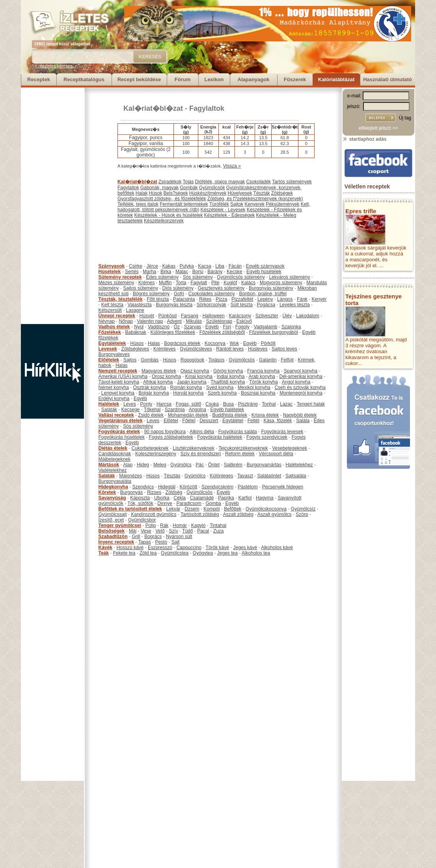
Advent (174, 321)
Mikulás (194, 321)
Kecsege (131, 410)
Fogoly (242, 327)
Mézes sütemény (116, 283)
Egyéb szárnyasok (265, 266)
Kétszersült (110, 310)
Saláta (303, 421)
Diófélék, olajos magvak (220, 182)
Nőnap (126, 321)
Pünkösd (168, 316)
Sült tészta (242, 305)
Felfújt (287, 360)
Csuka (212, 404)
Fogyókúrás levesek (282, 432)
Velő (160, 531)
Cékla (180, 498)
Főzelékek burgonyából (274, 332)
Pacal (203, 531)
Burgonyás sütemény (271, 288)
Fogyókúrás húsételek (122, 437)
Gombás (150, 360)
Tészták (262, 193)
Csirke (136, 266)
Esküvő (244, 321)
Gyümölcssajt (113, 514)
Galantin (268, 360)
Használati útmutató (388, 79)
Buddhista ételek (230, 415)
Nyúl (139, 327)
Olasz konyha (195, 371)
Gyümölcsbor (142, 520)
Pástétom (248, 487)
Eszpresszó (160, 548)
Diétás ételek (113, 448)
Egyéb (212, 327)
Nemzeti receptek (118, 371)
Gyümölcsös (242, 360)
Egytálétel (233, 421)
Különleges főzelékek (173, 332)
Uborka (162, 498)
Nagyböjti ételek (300, 415)
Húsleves (258, 349)
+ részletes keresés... (55, 66)
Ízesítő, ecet (111, 520)
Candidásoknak (115, 454)
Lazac (286, 404)
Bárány (215, 272)
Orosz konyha (166, 376)
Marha (149, 272)
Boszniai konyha (258, 393)
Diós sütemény (178, 288)
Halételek (109, 404)
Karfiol (245, 498)
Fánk (302, 299)
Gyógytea (203, 553)
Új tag (405, 118)
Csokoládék (258, 182)
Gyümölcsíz (303, 509)
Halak (142, 193)
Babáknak (136, 332)
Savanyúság (112, 498)
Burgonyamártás (264, 465)
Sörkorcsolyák (211, 305)
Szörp (302, 514)
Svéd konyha (220, 387)
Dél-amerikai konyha (301, 376)
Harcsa (164, 404)
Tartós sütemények (292, 182)
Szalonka (291, 327)
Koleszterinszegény (156, 454)
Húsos (137, 343)
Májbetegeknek (115, 459)
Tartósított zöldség (200, 514)
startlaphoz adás (364, 139)
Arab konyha (262, 376)
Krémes (146, 283)
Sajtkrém (233, 465)
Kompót (211, 509)
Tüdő (187, 531)
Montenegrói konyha (301, 393)
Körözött (189, 487)
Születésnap (219, 321)
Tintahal (218, 525)
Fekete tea (124, 553)
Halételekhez (299, 465)
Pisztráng (248, 404)
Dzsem (192, 509)
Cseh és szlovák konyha (300, 387)
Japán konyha (192, 382)
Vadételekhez (113, 470)
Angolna (198, 410)
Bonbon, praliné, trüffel (263, 294)
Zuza (219, 531)
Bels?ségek (176, 193)
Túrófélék (219, 204)
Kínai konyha (199, 376)
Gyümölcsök (212, 188)
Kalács (248, 283)
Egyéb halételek (227, 410)
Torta (181, 283)
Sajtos (130, 360)
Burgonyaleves (114, 354)
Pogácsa (266, 305)
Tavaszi (245, 476)
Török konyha (264, 382)
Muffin (165, 283)
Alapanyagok (254, 79)
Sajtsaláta (296, 476)
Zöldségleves (135, 349)
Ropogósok (193, 360)
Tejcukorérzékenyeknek (243, 448)
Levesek (108, 349)
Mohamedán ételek (188, 415)
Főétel (189, 421)
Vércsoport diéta (276, 454)
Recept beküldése (139, 79)
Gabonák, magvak (159, 188)
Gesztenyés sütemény (221, 288)
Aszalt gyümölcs (275, 514)
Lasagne (135, 310)
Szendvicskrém (217, 487)
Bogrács (153, 536)
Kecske (234, 272)
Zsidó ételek (151, 415)
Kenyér (319, 299)
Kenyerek (254, 204)
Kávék (105, 548)
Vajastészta (140, 305)
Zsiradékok (170, 182)
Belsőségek (112, 531)
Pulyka (187, 266)
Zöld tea (148, 553)
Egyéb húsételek (264, 272)
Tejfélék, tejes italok (138, 204)
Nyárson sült (179, 536)
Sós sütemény (198, 277)
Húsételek (110, 272)
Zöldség (174, 492)
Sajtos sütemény (141, 288)
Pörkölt (268, 343)
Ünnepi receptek (117, 316)
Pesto (161, 542)
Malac (182, 272)
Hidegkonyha (113, 487)
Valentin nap (150, 321)
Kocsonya (215, 343)
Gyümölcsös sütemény (241, 277)
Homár (180, 525)
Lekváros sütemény (289, 277)
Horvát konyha (188, 393)
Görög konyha (228, 371)
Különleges (221, 476)
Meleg (160, 465)
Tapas (145, 542)
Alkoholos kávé (277, 548)
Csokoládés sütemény (212, 294)
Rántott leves (230, 349)
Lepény (265, 299)
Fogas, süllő (189, 404)
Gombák (189, 188)
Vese (146, 531)
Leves (130, 404)
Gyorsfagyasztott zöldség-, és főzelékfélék (162, 199)
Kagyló (198, 525)
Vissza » (232, 166)
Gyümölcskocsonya (266, 509)
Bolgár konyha (154, 393)
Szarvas (193, 327)
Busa (228, 404)
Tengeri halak (311, 404)
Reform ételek (240, 454)
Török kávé (217, 548)
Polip (151, 525)
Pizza (221, 299)
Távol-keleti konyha (119, 382)
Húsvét (147, 316)
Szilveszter (267, 316)
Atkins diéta (202, 432)
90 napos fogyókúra (165, 432)
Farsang (190, 316)
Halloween (214, 316)
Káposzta (140, 498)
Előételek (109, 360)
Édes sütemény (162, 277)
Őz (177, 327)
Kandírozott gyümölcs (154, 514)
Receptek (39, 79)
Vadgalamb (266, 327)
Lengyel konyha (118, 393)
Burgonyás (131, 492)
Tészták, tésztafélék (121, 299)
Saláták (109, 410)
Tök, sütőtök (140, 503)
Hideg (143, 465)
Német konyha (114, 387)
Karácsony (240, 316)
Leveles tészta (295, 305)
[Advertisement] (52, 206)
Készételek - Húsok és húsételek (168, 215)
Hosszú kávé (130, 548)
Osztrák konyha (150, 387)
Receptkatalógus (84, 79)
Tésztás (172, 476)
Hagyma (265, 498)
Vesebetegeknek (290, 448)
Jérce (152, 266)
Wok (234, 343)
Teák (104, 553)
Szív (173, 531)
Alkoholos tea (256, 553)
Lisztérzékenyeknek (193, 448)
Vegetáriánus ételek (121, 421)
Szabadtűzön (113, 536)
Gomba (213, 503)
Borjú (198, 272)
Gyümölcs (181, 465)
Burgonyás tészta (174, 305)
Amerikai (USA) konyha (123, 376)
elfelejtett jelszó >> (378, 128)
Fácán (235, 266)
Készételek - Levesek (223, 210)
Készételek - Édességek (230, 215)
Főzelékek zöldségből (222, 332)
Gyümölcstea (175, 553)
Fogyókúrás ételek (119, 432)
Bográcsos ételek (182, 343)
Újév (287, 316)
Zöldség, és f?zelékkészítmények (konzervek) (255, 199)
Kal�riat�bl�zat (153, 108)
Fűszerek (295, 79)
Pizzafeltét (242, 299)
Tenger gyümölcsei (120, 525)
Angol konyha (296, 382)
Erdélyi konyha (114, 399)
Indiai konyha (231, 376)
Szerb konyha (222, 393)
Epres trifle (361, 211)
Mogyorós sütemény (281, 283)
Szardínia (175, 410)
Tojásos (217, 360)
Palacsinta (184, 299)
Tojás (188, 182)
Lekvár (173, 509)
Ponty (146, 404)
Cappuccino (189, 548)
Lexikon (214, 79)
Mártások (109, 465)
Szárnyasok (112, 266)
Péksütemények (282, 204)
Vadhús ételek (114, 327)
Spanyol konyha (301, 371)
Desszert (209, 421)
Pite (215, 283)
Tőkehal (152, 410)
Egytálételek (112, 343)
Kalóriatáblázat (336, 79)
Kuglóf (230, 283)
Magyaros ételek (159, 371)
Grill (136, 536)
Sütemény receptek (120, 277)
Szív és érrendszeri (201, 454)
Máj (133, 531)
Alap (128, 465)
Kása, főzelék (278, 421)
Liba (220, 266)
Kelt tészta (112, 305)
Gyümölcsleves (196, 349)
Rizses (154, 492)
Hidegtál (167, 487)
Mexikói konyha (254, 387)
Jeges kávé (245, 548)
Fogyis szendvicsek (267, 437)
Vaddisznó (159, 327)
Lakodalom (308, 316)
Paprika (226, 498)
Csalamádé (202, 498)
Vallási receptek (116, 415)
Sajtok (237, 204)
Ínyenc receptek (116, 542)
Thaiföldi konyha (228, 382)
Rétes (205, 299)
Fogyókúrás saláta (238, 432)
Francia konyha (263, 371)
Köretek (107, 492)
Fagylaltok (207, 108)
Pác (200, 465)
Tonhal (269, 404)
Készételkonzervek (164, 221)
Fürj (227, 327)
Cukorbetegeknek (150, 448)
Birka (166, 272)
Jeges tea (227, 553)
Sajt (176, 542)
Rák (164, 525)
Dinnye (165, 503)
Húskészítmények (208, 193)
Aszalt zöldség (238, 514)
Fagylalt (199, 283)
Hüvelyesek (240, 193)
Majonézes (130, 476)
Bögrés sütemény (151, 294)
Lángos (285, 299)
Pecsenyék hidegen (282, 487)
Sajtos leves (284, 349)
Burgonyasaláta (115, 481)
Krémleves (165, 349)
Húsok (156, 193)
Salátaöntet (269, 476)
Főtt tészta (158, 299)
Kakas (169, 266)
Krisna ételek (265, 415)
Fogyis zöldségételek (171, 437)
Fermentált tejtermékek (184, 204)
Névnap (107, 321)
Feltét (253, 421)
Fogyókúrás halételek (220, 437)
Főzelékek (110, 332)
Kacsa (204, 266)
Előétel (171, 421)
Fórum (183, 79)
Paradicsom (189, 503)
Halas (154, 343)
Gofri (179, 294)
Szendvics (143, 487)
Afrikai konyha (158, 382)
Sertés (132, 272)
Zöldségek (282, 193)
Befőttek (233, 509)
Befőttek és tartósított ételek (130, 509)
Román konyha (186, 387)
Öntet (214, 465)
